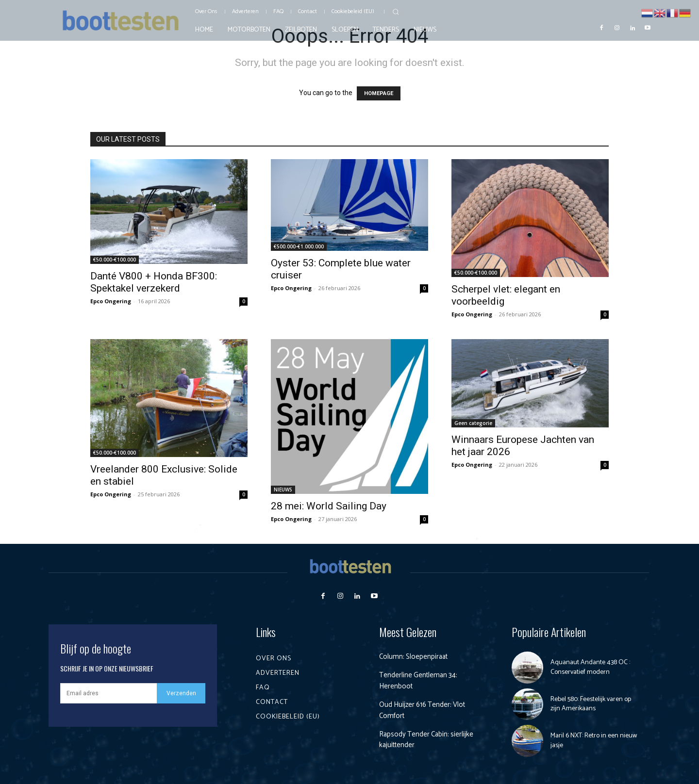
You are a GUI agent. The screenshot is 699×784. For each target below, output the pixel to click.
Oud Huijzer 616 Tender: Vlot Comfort (425, 710)
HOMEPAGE (379, 93)
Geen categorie (473, 423)
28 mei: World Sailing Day (329, 506)
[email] (108, 693)
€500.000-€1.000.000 (299, 246)
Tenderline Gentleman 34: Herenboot (420, 680)
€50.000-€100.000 (115, 260)
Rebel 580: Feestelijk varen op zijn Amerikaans (591, 704)
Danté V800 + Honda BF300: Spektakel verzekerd (154, 282)
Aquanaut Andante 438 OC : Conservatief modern (590, 667)
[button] (396, 12)
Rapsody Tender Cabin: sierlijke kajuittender (428, 740)
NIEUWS (283, 490)
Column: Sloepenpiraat (415, 657)
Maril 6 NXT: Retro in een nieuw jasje (594, 741)
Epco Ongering (111, 301)
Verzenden (181, 693)
